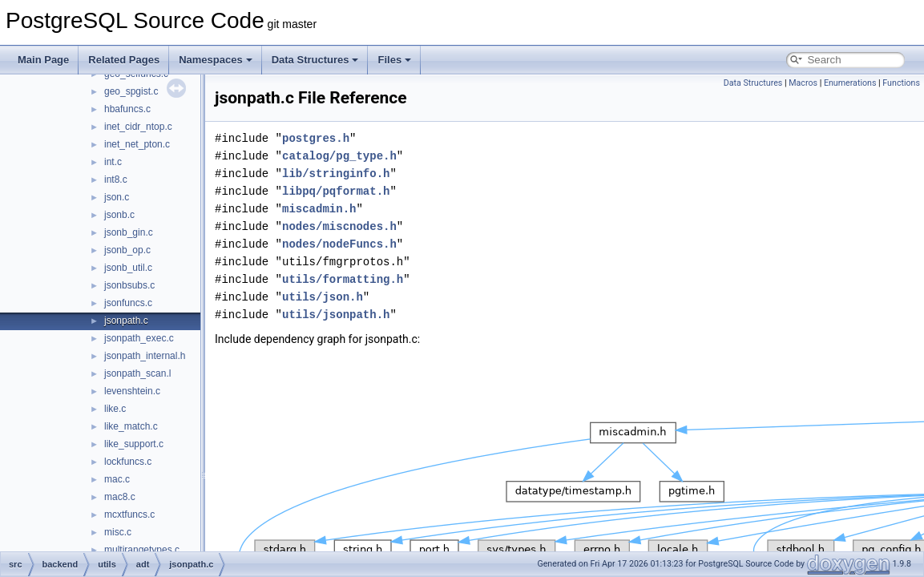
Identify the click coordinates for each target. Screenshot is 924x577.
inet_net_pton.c (137, 144)
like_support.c (134, 444)
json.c (117, 197)
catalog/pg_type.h (339, 156)
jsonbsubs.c (129, 285)
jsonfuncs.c (128, 303)
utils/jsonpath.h (336, 315)
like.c (115, 409)
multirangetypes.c (142, 550)
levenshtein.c (132, 391)
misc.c (118, 532)
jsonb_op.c (127, 250)
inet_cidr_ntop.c (138, 127)
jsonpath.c (126, 321)
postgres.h (316, 138)
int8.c (116, 180)
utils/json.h (323, 297)
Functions (901, 83)
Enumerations (850, 83)
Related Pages (124, 60)
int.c (113, 162)
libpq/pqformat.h (336, 191)
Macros (803, 83)
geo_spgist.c (131, 91)
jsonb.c (119, 215)
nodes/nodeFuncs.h (339, 244)
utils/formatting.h (343, 279)
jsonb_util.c (128, 268)
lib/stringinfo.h (336, 174)
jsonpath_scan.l (137, 373)
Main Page (43, 60)
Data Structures (315, 60)
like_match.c (131, 426)
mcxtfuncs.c (129, 514)
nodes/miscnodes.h (339, 226)
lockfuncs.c (128, 462)
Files (394, 60)
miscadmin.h (319, 209)
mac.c (117, 479)
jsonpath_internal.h (145, 356)
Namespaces (216, 60)
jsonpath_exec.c (139, 338)
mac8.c (120, 497)
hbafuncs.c (127, 109)
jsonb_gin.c (129, 232)
